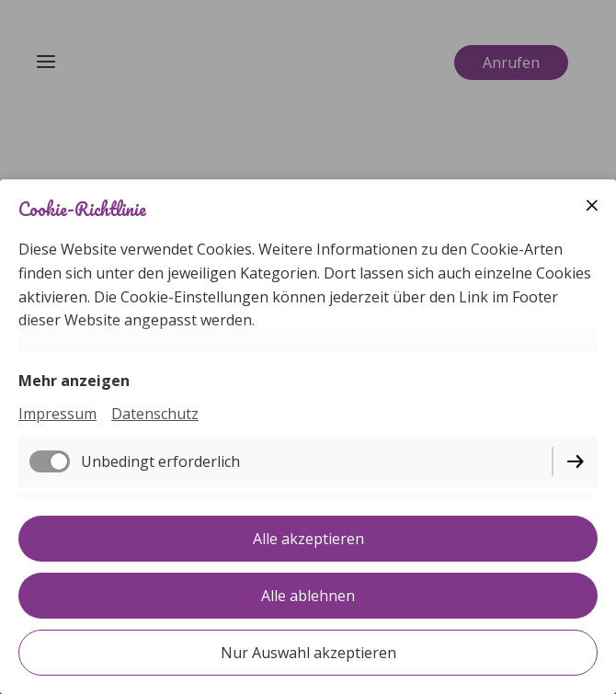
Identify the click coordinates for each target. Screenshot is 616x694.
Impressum (57, 414)
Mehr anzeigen (74, 381)
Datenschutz (155, 414)
